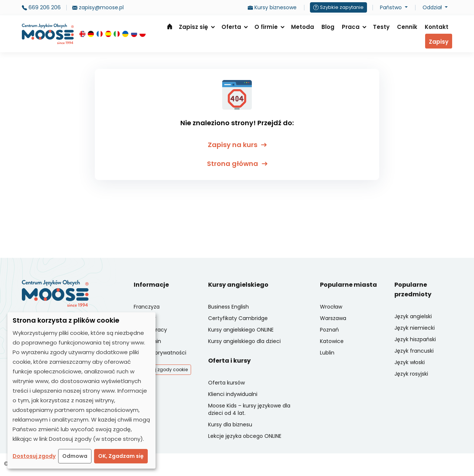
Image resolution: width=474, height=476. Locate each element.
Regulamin (147, 341)
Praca (351, 27)
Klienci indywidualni (233, 394)
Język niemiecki (415, 328)
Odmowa (75, 456)
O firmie (266, 27)
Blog (328, 27)
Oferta (231, 27)
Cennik (407, 27)
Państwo (392, 7)
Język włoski (410, 362)
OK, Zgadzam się (121, 456)
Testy (381, 27)
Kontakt (437, 27)
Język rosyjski (411, 374)
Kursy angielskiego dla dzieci (244, 341)
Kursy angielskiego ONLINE (241, 330)
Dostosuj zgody (34, 456)
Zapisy (439, 42)
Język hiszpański (415, 339)
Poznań (329, 330)
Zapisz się (193, 27)
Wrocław (331, 307)
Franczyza (147, 307)
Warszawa (333, 318)
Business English (228, 307)
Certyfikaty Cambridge (238, 318)
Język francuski (414, 351)
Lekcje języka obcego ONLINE (245, 436)
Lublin (327, 353)
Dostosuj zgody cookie (162, 370)
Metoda (303, 27)
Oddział (433, 7)
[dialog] (81, 390)
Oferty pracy (150, 330)
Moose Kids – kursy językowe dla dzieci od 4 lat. (249, 409)
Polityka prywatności (160, 353)
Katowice (332, 341)
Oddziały (145, 318)
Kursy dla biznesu (230, 425)
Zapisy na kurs (237, 145)
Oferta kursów (226, 383)
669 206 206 (41, 7)
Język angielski (413, 316)
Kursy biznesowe (272, 7)
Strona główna (170, 26)
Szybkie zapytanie (338, 7)
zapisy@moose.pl (98, 7)
